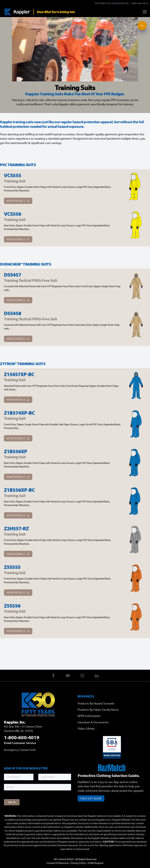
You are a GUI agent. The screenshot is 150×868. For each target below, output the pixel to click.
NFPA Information (89, 716)
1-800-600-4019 (139, 3)
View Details (18, 201)
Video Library (86, 728)
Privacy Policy (78, 863)
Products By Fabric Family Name (98, 710)
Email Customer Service (20, 743)
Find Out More (91, 798)
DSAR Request (96, 863)
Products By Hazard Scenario (96, 703)
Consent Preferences (58, 863)
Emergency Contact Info (20, 750)
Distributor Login (107, 3)
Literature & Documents (93, 722)
